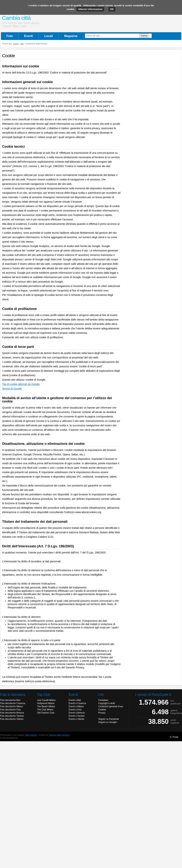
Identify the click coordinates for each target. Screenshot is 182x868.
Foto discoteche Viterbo (12, 719)
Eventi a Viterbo (77, 719)
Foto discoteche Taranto (12, 716)
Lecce (23, 26)
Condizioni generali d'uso (111, 706)
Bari (20, 23)
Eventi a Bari (75, 700)
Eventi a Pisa (75, 710)
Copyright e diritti (107, 703)
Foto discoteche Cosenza (13, 703)
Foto (10, 36)
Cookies (102, 710)
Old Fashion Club (46, 713)
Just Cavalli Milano (46, 700)
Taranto (27, 23)
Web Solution (31, 735)
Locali (49, 36)
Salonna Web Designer (59, 735)
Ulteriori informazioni (90, 9)
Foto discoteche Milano (12, 706)
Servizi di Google (12, 389)
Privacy (102, 713)
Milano (16, 26)
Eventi (29, 36)
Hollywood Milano (46, 703)
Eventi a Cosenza (77, 703)
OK (112, 9)
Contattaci (103, 700)
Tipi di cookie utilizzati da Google (21, 384)
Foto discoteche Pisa (10, 710)
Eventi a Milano (76, 706)
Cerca (144, 36)
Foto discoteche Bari (10, 700)
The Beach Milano (46, 706)
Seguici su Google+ (108, 722)
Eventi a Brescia (77, 713)
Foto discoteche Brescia (12, 713)
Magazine (71, 36)
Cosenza (7, 26)
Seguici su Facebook (109, 719)
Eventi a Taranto (77, 716)
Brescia (36, 23)
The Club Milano (45, 710)
